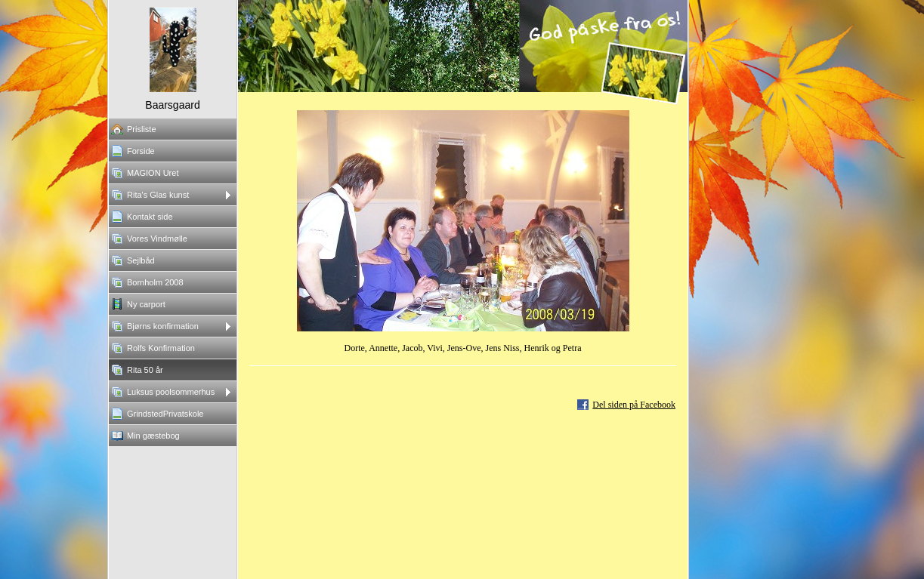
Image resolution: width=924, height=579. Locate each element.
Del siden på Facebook (634, 405)
